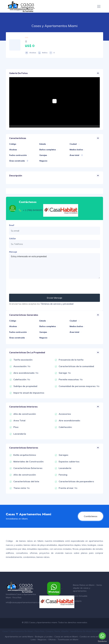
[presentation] (30, 286)
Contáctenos (91, 516)
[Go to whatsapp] (102, 636)
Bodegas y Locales (44, 637)
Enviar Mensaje (54, 298)
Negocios (42, 640)
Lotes (33, 640)
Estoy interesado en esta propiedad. (54, 266)
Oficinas (52, 640)
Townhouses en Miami (68, 640)
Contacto (77, 601)
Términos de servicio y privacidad (57, 304)
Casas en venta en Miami (66, 637)
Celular (13, 239)
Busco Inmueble (80, 596)
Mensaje (13, 252)
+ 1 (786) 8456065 (33, 210)
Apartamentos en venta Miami (19, 637)
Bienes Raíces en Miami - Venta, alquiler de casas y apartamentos (88, 588)
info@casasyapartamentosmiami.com (24, 602)
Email (12, 225)
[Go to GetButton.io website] (102, 641)
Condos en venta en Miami (92, 637)
